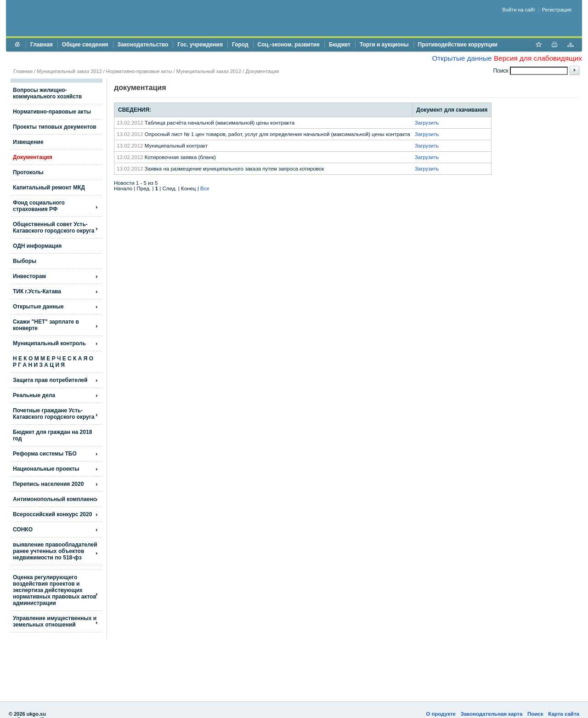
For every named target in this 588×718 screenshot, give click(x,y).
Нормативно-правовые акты (139, 71)
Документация (262, 71)
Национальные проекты (46, 469)
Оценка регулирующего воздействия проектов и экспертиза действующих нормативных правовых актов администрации (55, 590)
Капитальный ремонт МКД (49, 188)
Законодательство (143, 45)
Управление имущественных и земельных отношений (55, 621)
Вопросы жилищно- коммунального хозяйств (47, 93)
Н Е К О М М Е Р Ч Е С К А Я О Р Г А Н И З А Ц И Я (53, 362)
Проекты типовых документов (55, 127)
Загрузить (427, 123)
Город (240, 45)
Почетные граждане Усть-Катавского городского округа (54, 414)
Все (205, 188)
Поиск (535, 714)
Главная (42, 45)
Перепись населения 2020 (48, 484)
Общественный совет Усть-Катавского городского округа (54, 228)
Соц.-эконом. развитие (289, 45)
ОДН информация (37, 246)
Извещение (28, 142)
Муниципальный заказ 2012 (69, 71)
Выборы (25, 261)
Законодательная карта (492, 714)
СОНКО (23, 530)
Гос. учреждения (200, 45)
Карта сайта (564, 714)
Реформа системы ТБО (45, 454)
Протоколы (28, 172)
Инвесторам (29, 276)
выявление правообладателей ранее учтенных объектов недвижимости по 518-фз (55, 551)
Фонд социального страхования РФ (39, 206)
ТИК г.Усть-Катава (37, 291)
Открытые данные (462, 58)
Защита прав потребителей (50, 380)
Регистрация (557, 10)
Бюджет (340, 45)
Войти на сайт (519, 10)
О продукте (441, 714)
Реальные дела (34, 395)
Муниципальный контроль (49, 343)
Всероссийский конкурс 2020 (52, 514)
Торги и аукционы (384, 45)
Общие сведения (85, 45)
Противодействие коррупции (458, 45)
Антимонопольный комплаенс (54, 499)
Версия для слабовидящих (538, 58)
